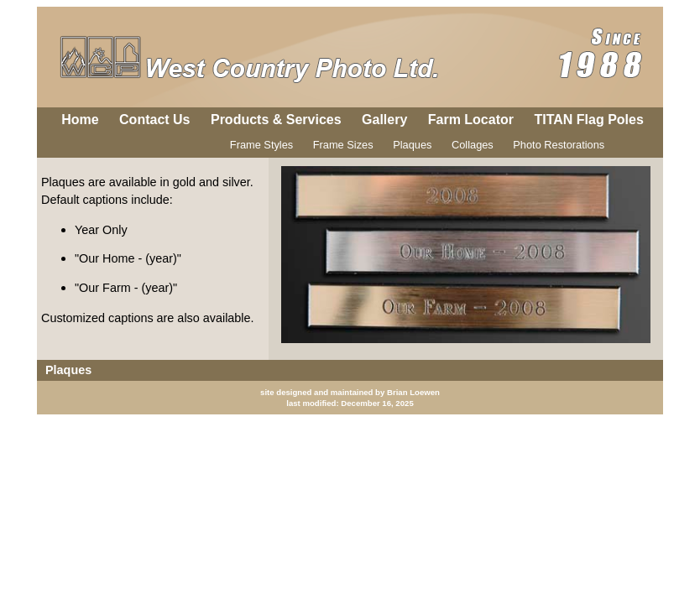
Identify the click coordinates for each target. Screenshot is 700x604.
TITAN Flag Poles (588, 120)
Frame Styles (261, 145)
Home (80, 120)
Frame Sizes (343, 145)
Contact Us (154, 120)
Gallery (384, 120)
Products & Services (276, 120)
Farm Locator (471, 120)
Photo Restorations (559, 145)
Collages (473, 145)
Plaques (412, 145)
